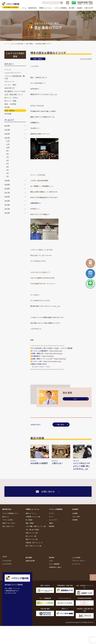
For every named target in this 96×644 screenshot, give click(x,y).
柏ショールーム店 (31, 536)
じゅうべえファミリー (13, 73)
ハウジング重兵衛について (10, 513)
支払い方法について (8, 526)
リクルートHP (37, 361)
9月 (7, 151)
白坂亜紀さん (35, 123)
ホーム (24, 8)
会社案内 (75, 509)
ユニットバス (53, 520)
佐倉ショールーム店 (32, 533)
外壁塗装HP (36, 356)
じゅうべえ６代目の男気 (17, 44)
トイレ (51, 517)
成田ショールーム (31, 513)
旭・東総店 (29, 520)
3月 (7, 170)
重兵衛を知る (7, 509)
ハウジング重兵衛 (66, 348)
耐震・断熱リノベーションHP (42, 359)
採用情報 (75, 520)
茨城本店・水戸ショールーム (34, 543)
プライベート (9, 82)
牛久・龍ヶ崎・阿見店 (32, 530)
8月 (7, 154)
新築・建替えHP (38, 353)
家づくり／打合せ (11, 98)
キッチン (52, 513)
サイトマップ (76, 564)
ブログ (75, 399)
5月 (7, 164)
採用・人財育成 (10, 104)
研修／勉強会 (30, 44)
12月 (8, 141)
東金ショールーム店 (32, 539)
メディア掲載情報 (54, 564)
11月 (8, 144)
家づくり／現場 (10, 101)
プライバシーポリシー (79, 561)
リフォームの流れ (8, 520)
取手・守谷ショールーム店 (34, 546)
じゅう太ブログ (7, 561)
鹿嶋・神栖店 (30, 523)
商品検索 (52, 526)
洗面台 (51, 523)
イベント (8, 70)
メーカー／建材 (10, 85)
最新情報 (52, 557)
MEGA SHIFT (36, 425)
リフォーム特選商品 (56, 509)
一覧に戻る (60, 424)
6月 (7, 160)
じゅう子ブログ (7, 564)
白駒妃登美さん (36, 203)
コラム (51, 561)
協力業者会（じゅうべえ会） (15, 91)
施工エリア (6, 517)
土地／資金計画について (14, 94)
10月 (8, 147)
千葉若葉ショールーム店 (33, 517)
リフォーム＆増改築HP (40, 351)
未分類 (7, 107)
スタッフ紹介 (76, 517)
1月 (7, 176)
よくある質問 (76, 557)
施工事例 (72, 8)
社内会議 (8, 114)
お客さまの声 (89, 8)
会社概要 (75, 513)
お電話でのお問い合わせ (39, 364)
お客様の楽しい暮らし (55, 567)
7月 (7, 157)
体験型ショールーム (32, 509)
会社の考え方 (9, 88)
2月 (7, 173)
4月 (7, 167)
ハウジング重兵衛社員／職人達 (15, 77)
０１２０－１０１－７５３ (40, 367)
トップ (6, 44)
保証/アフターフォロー (9, 523)
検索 (62, 3)
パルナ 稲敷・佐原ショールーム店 (36, 526)
